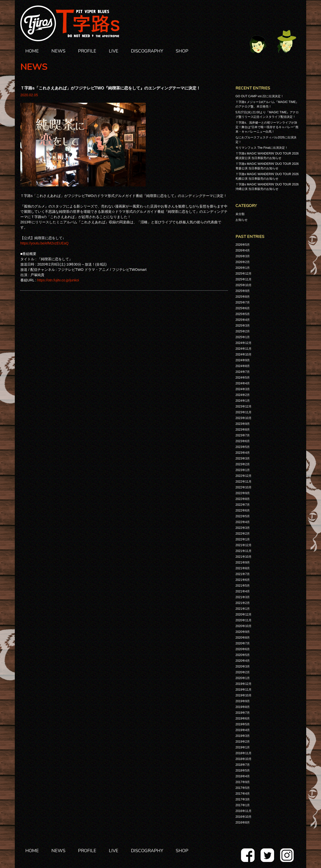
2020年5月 (243, 655)
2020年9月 (243, 632)
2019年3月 (243, 736)
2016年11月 (244, 811)
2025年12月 (244, 274)
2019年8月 (243, 707)
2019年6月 (243, 719)
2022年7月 (243, 505)
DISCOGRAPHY (147, 51)
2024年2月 (243, 395)
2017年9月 (243, 782)
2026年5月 (243, 245)
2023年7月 (243, 435)
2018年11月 (244, 753)
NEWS (58, 51)
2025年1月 (243, 337)
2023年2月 (243, 464)
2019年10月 (244, 695)
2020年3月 (243, 667)
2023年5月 (243, 447)
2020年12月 (244, 615)
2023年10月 (244, 418)
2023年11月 (244, 412)
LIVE (114, 51)
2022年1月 (243, 539)
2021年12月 (244, 545)
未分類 (240, 214)
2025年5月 (243, 314)
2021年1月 (243, 609)
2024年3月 (243, 389)
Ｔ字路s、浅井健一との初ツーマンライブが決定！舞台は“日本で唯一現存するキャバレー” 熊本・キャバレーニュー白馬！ (267, 127)
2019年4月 (243, 730)
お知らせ (242, 220)
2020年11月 (244, 620)
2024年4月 (243, 383)
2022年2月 (243, 534)
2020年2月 (243, 672)
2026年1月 (243, 268)
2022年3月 (243, 528)
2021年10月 (244, 557)
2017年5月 (243, 788)
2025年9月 (243, 291)
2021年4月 (243, 591)
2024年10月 (244, 354)
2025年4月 (243, 320)
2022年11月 (244, 482)
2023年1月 (243, 470)
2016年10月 (244, 817)
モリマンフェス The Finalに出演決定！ (262, 148)
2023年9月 (243, 424)
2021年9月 (243, 563)
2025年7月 (243, 302)
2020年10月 (244, 626)
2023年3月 (243, 458)
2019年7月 (243, 713)
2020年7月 (243, 643)
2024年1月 (243, 401)
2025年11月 (244, 279)
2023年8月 (243, 430)
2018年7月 (243, 765)
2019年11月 (244, 690)
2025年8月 (243, 297)
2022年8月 (243, 499)
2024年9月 (243, 360)
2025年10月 (244, 285)
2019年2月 (243, 742)
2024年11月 (244, 349)
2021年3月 (243, 597)
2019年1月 (243, 747)
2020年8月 (243, 638)
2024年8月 (243, 366)
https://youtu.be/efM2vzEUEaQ (44, 243)
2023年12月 (244, 406)
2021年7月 (243, 574)
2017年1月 (243, 805)
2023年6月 (243, 441)
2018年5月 (243, 771)
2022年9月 (243, 493)
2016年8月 (243, 823)
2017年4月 (243, 794)
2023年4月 (243, 453)
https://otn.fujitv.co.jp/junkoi (58, 280)
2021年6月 (243, 580)
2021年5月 (243, 586)
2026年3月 (243, 256)
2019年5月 (243, 724)
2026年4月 (243, 250)
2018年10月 (244, 759)
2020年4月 (243, 661)
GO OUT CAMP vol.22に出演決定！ (260, 96)
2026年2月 (243, 262)
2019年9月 (243, 701)
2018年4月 (243, 776)
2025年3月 (243, 326)
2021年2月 (243, 603)
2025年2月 (243, 331)
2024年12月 (244, 343)
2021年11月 (244, 551)
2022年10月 (244, 487)
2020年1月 (243, 678)
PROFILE (87, 51)
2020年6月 (243, 649)
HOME (32, 51)
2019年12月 (244, 684)
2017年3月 (243, 799)
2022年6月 (243, 510)
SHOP (182, 51)
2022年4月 (243, 522)
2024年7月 (243, 372)
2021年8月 (243, 568)
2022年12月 (244, 476)
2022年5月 (243, 516)
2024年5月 (243, 378)
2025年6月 (243, 308)
